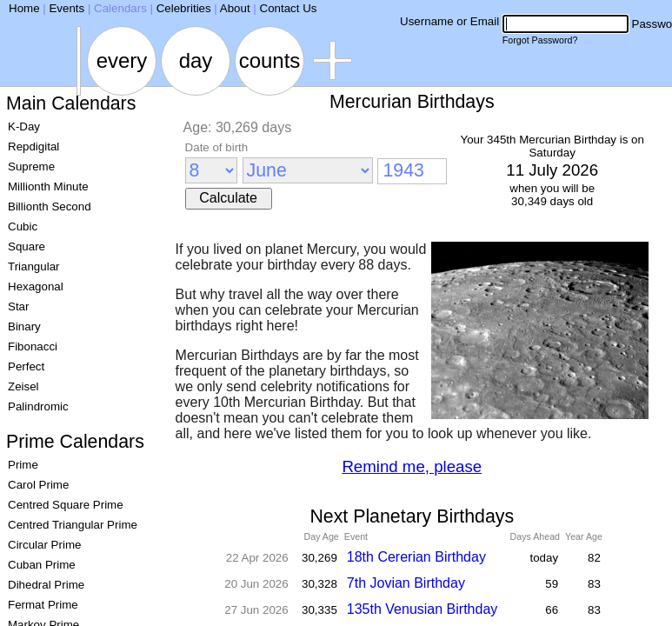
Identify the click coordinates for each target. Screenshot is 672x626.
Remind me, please (412, 466)
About (235, 8)
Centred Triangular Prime (73, 525)
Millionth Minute (48, 186)
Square (27, 246)
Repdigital (33, 147)
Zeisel (23, 386)
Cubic (23, 226)
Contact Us (289, 8)
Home (24, 8)
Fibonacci (33, 346)
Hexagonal (36, 286)
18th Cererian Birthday (416, 557)
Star (18, 306)
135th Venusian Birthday (422, 609)
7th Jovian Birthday (406, 583)
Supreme (31, 166)
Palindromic (38, 406)
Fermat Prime (43, 605)
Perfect (26, 366)
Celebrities (184, 8)
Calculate (228, 198)
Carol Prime (38, 485)
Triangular (34, 266)
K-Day (24, 127)
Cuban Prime (42, 565)
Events (67, 8)
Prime (23, 465)
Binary (24, 326)
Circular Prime (44, 545)
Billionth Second (50, 206)
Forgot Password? (540, 40)
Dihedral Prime (46, 585)
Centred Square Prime (66, 505)
